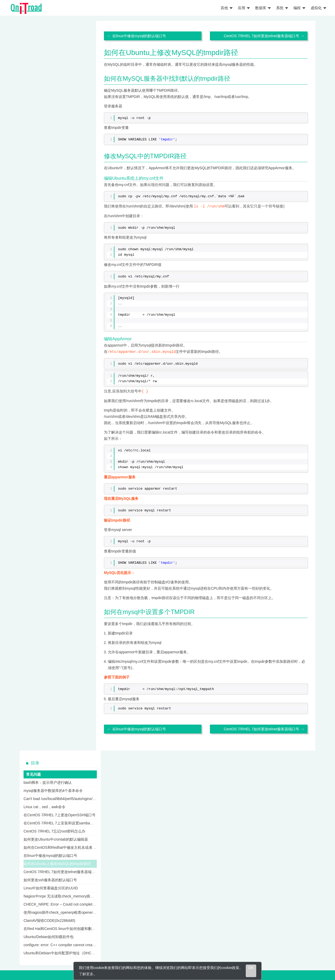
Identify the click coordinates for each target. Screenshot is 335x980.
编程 (299, 8)
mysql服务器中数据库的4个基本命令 (53, 790)
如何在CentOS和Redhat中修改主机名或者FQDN (63, 847)
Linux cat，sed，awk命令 (44, 806)
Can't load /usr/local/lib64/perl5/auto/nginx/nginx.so (65, 798)
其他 (227, 8)
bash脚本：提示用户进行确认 (48, 782)
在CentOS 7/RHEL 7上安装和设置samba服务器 (62, 822)
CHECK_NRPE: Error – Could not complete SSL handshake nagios (78, 904)
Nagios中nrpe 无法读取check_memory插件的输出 (64, 895)
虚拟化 (319, 8)
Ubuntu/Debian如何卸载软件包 (49, 936)
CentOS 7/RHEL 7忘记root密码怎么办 (54, 830)
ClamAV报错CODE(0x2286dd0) (49, 920)
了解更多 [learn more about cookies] (86, 974)
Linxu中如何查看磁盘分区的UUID (51, 887)
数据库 (263, 8)
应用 (244, 8)
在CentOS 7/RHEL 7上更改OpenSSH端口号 (60, 814)
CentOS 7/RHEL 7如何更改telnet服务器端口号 (261, 36)
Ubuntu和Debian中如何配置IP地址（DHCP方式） (64, 952)
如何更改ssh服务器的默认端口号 (50, 879)
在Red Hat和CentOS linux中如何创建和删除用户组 (65, 928)
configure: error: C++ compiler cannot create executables (70, 944)
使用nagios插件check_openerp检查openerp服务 (63, 912)
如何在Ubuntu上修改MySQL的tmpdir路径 (57, 863)
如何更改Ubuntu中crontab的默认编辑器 (56, 839)
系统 (282, 8)
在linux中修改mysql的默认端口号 (139, 36)
